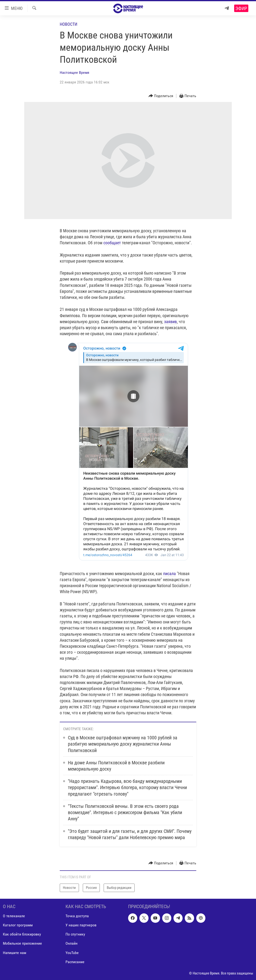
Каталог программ (18, 925)
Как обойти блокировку (22, 934)
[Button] (161, 96)
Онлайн (71, 943)
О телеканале (14, 916)
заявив (170, 322)
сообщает (112, 243)
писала (170, 574)
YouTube (72, 952)
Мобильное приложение (22, 943)
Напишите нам (15, 952)
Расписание (75, 962)
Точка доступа (77, 916)
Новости (68, 24)
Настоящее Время (74, 72)
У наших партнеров (81, 925)
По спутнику (75, 934)
